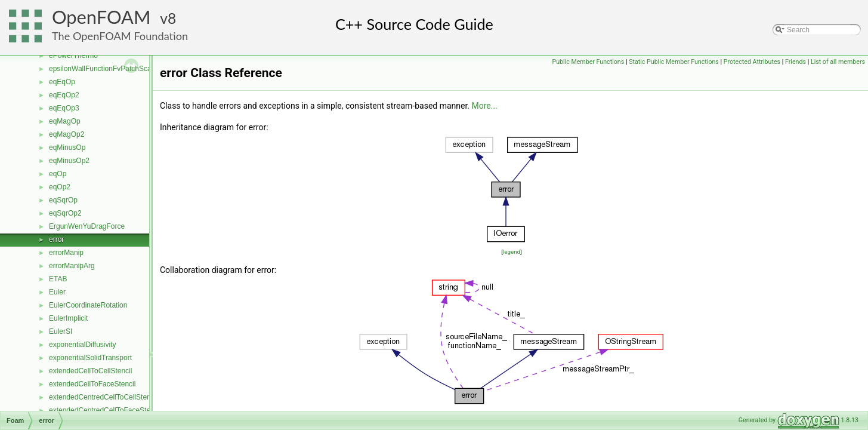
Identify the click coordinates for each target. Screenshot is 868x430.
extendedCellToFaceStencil (92, 384)
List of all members (838, 62)
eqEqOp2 (64, 95)
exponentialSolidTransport (90, 358)
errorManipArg (72, 266)
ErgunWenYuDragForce (87, 226)
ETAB (58, 279)
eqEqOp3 (64, 108)
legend (512, 252)
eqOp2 (60, 187)
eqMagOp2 (67, 134)
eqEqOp (62, 82)
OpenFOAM (101, 17)
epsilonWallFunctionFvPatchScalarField (112, 69)
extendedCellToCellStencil (90, 371)
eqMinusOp (67, 148)
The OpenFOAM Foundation (120, 36)
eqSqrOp (63, 200)
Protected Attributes (752, 62)
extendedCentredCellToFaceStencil (105, 410)
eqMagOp (65, 121)
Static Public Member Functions (674, 62)
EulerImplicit (68, 318)
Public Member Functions (588, 62)
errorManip (66, 253)
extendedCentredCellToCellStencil (103, 397)
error (56, 239)
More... (485, 106)
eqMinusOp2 (69, 161)
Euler (57, 292)
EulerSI (61, 331)
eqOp (58, 174)
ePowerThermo (73, 56)
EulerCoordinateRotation (88, 305)
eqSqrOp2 (65, 213)
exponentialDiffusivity (83, 345)
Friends (796, 62)
